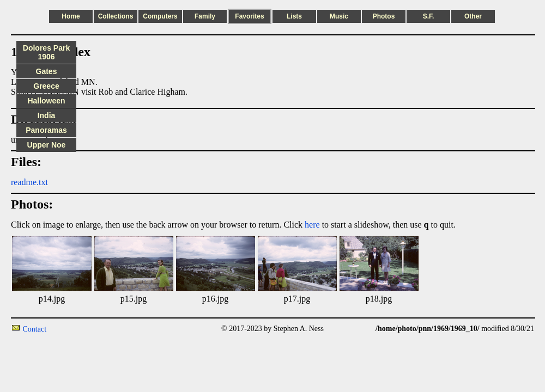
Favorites (249, 16)
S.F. (429, 16)
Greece (46, 86)
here (312, 225)
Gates (47, 71)
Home (71, 16)
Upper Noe (47, 145)
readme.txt (29, 182)
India (47, 115)
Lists (294, 16)
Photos (384, 16)
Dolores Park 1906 (46, 52)
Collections (116, 16)
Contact (35, 329)
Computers (160, 16)
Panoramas (46, 130)
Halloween (46, 101)
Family (205, 16)
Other (473, 16)
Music (339, 16)
